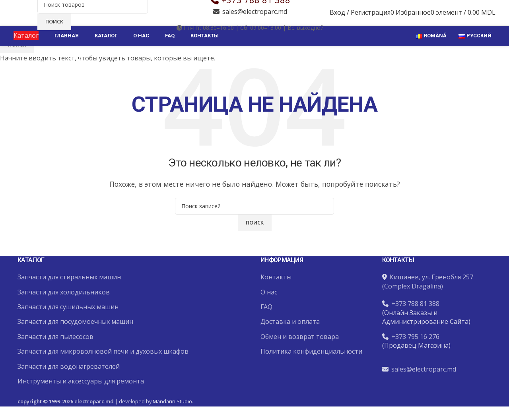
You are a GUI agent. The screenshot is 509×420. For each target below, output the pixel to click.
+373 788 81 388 (256, 11)
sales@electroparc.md (255, 23)
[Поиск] (93, 15)
